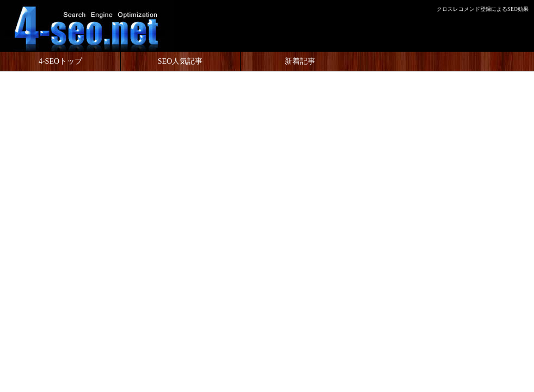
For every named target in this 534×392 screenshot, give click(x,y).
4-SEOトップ (60, 61)
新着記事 (300, 61)
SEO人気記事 (180, 61)
